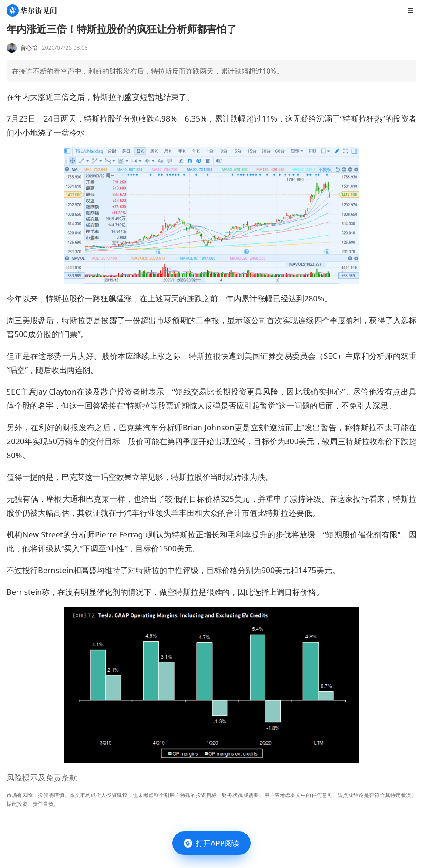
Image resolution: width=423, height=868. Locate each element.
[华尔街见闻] (32, 10)
